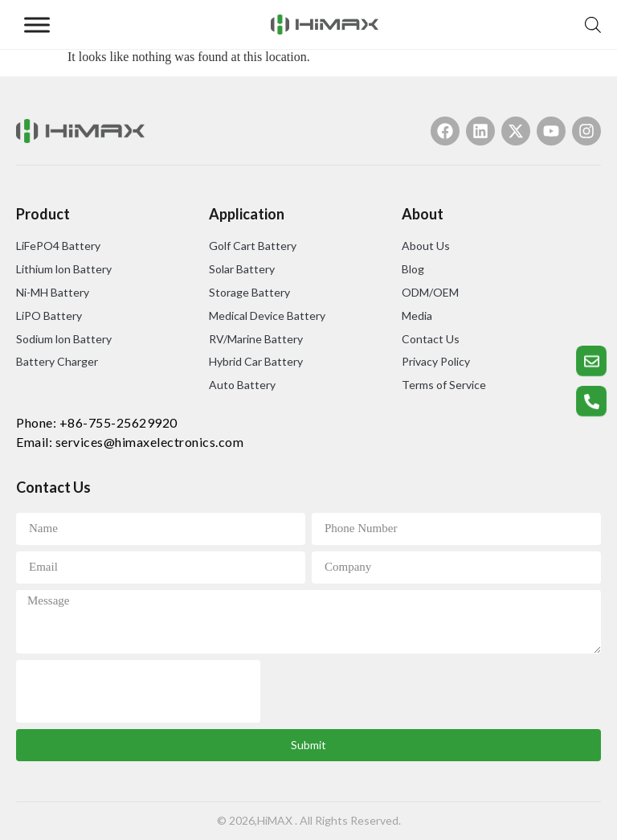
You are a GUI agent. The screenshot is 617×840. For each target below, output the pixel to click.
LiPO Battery (49, 316)
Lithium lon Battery (64, 269)
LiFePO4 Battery (58, 246)
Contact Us (431, 339)
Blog (413, 269)
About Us (426, 246)
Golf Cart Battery (253, 246)
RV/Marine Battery (256, 339)
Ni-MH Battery (53, 292)
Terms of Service (444, 385)
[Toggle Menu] (37, 25)
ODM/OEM (430, 292)
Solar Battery (242, 269)
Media (417, 316)
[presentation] (138, 691)
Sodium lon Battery (64, 339)
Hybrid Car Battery (256, 361)
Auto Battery (242, 385)
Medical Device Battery (267, 316)
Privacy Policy (436, 361)
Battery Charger (57, 361)
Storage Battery (249, 292)
